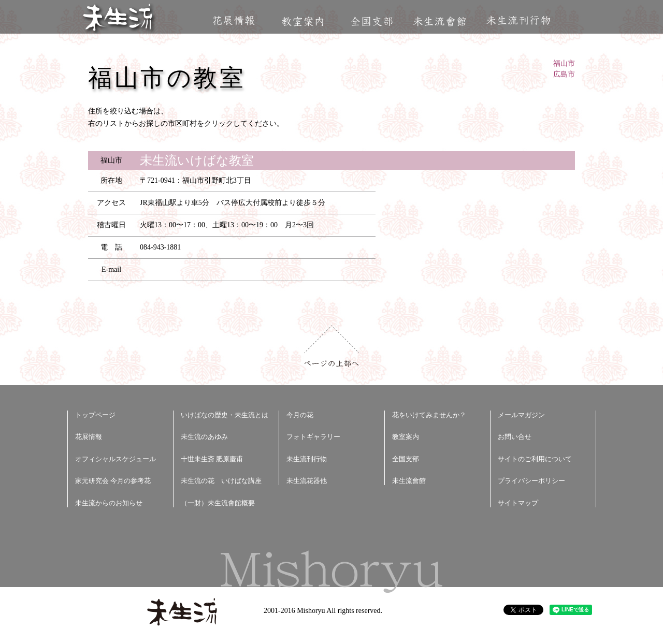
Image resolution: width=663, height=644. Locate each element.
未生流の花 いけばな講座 (221, 481)
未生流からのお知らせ (109, 503)
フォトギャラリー (313, 437)
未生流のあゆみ (204, 437)
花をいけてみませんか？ (429, 415)
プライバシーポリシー (531, 481)
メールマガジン (521, 415)
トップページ (95, 415)
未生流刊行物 (518, 20)
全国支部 (371, 21)
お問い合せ (515, 437)
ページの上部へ (332, 346)
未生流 (118, 18)
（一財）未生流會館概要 (218, 503)
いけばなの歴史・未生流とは (225, 415)
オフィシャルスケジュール (116, 459)
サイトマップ (518, 503)
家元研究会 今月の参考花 (113, 481)
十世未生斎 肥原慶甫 (212, 459)
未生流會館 (439, 21)
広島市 (564, 74)
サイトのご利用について (535, 459)
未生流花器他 (307, 481)
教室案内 (302, 21)
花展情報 (234, 20)
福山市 (564, 63)
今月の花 (300, 415)
